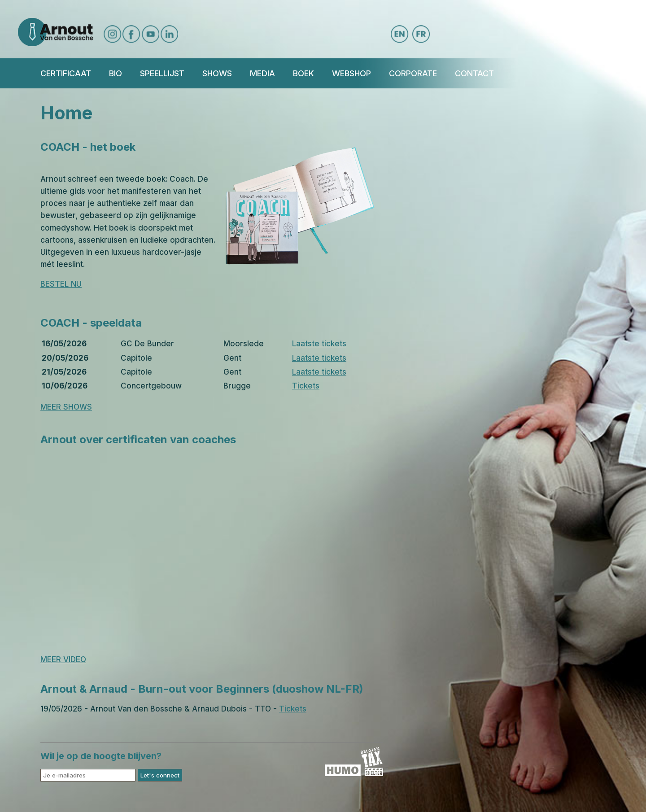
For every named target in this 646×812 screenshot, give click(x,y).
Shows (217, 73)
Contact (474, 73)
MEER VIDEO (63, 659)
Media (262, 73)
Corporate (413, 73)
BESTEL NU (61, 284)
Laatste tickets (319, 344)
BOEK (303, 73)
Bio (116, 73)
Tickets (306, 386)
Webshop (351, 73)
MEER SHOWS (66, 407)
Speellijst (162, 73)
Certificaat (66, 73)
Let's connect (160, 775)
